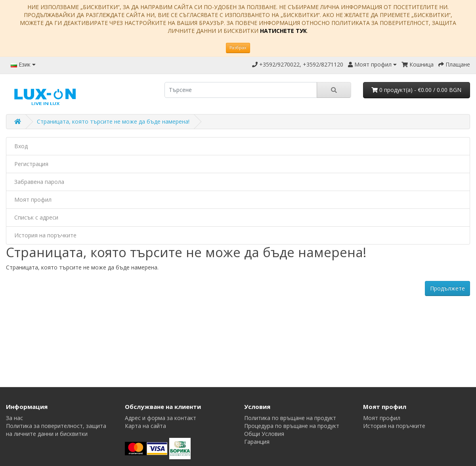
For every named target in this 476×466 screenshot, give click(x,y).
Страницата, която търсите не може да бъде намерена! (113, 121)
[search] (241, 90)
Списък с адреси (36, 217)
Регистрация (31, 164)
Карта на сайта (145, 426)
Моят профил (33, 200)
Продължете (447, 288)
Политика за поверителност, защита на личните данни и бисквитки (56, 430)
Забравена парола (39, 182)
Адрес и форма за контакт (161, 418)
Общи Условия (264, 434)
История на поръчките (45, 235)
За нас (14, 418)
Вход (21, 146)
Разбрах (238, 48)
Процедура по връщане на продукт (292, 426)
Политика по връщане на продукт (290, 418)
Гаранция (257, 442)
